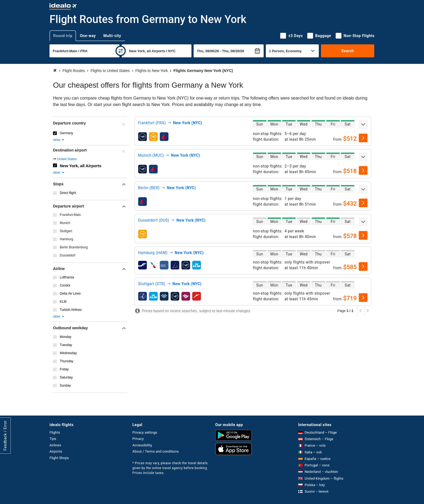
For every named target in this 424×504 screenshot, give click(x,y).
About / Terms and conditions (156, 451)
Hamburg (66, 239)
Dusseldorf (67, 255)
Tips (53, 439)
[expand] (363, 124)
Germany (66, 133)
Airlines (55, 445)
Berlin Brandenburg (74, 247)
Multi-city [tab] (112, 36)
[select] (363, 138)
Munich (65, 223)
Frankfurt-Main (70, 215)
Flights (55, 432)
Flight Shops (59, 458)
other (59, 140)
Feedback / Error (5, 435)
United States (67, 159)
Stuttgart (66, 231)
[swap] (121, 51)
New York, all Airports (81, 166)
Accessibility (142, 445)
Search (348, 51)
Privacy (138, 439)
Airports (56, 451)
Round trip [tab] (63, 36)
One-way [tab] (88, 36)
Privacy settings (145, 432)
